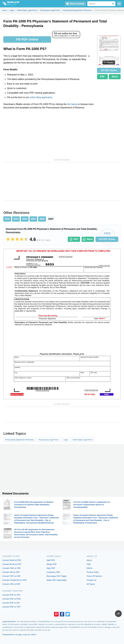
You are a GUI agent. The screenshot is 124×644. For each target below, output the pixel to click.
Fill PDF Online (27, 39)
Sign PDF (51, 568)
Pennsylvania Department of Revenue (20, 440)
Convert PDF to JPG (11, 595)
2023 (51, 219)
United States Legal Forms (83, 440)
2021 (33, 219)
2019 (16, 219)
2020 (25, 219)
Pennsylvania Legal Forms (49, 440)
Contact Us (92, 580)
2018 (7, 219)
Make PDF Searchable (57, 580)
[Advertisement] (49, 133)
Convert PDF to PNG (12, 599)
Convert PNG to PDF (12, 568)
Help (89, 564)
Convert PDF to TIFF (11, 607)
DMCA (90, 568)
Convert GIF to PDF (11, 572)
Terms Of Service (94, 576)
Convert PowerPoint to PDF (14, 580)
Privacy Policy (93, 572)
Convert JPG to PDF (11, 584)
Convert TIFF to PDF (11, 576)
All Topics (91, 584)
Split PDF (51, 560)
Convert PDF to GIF (11, 603)
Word (115, 77)
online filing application (41, 97)
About (89, 560)
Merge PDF (52, 564)
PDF (102, 77)
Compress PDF (53, 572)
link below (72, 104)
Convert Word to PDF (12, 560)
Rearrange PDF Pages (57, 576)
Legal (66, 440)
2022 (42, 219)
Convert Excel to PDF (12, 564)
